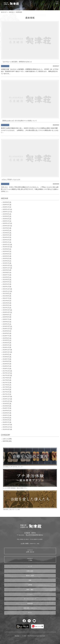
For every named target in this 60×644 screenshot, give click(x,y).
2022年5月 (6, 280)
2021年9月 (6, 294)
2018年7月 (6, 359)
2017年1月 (6, 394)
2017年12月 (6, 371)
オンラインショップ (30, 599)
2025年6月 (6, 216)
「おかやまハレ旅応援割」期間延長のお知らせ (17, 62)
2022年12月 (6, 265)
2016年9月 (6, 404)
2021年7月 (6, 298)
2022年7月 (6, 275)
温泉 (30, 580)
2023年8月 (6, 251)
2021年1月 (6, 308)
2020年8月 (6, 317)
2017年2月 (6, 392)
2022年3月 (6, 284)
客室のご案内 (30, 576)
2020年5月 (6, 322)
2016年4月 (6, 415)
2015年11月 (6, 427)
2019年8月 (6, 333)
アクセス (30, 594)
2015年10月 (6, 429)
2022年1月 (6, 287)
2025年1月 (6, 221)
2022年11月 (6, 268)
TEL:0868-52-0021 (23, 539)
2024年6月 (6, 233)
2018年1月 (6, 368)
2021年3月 (6, 305)
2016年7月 (6, 408)
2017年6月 (6, 385)
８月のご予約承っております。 (12, 180)
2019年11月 (6, 329)
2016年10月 (6, 401)
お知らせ (5, 66)
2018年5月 (6, 364)
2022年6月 (6, 277)
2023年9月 (6, 249)
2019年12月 (6, 326)
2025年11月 (6, 212)
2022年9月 (6, 270)
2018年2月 (6, 366)
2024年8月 (6, 230)
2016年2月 (6, 420)
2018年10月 (6, 352)
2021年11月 (6, 291)
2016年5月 (6, 413)
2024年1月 (6, 242)
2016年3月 (6, 418)
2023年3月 (6, 258)
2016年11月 (6, 399)
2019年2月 (6, 345)
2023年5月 (6, 256)
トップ (30, 566)
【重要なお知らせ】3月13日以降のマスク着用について (19, 121)
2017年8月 (6, 380)
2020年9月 (6, 315)
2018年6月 (6, 361)
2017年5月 (6, 387)
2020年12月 (6, 310)
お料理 (30, 585)
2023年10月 (6, 247)
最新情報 (11, 12)
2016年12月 (6, 396)
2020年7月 (6, 319)
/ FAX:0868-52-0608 (36, 539)
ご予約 (30, 559)
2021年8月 (6, 296)
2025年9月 (6, 214)
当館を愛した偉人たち (30, 608)
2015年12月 (6, 425)
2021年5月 (6, 303)
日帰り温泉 (30, 571)
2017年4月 (6, 389)
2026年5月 (6, 205)
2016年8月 (6, 406)
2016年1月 (6, 422)
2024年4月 (6, 237)
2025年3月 (6, 219)
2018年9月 (6, 354)
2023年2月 (6, 261)
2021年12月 (6, 289)
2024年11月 (6, 223)
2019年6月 (6, 338)
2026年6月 (6, 202)
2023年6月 (6, 254)
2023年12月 (6, 244)
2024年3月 (6, 240)
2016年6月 (6, 411)
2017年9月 (6, 378)
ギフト (30, 613)
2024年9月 (6, 228)
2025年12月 (6, 209)
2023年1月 (6, 263)
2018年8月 (6, 357)
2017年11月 (6, 373)
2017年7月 (6, 383)
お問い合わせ (30, 551)
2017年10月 (6, 375)
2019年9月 (6, 331)
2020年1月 (6, 324)
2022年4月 (6, 282)
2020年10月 (6, 312)
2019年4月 (6, 343)
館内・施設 (30, 589)
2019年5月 (6, 340)
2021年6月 (6, 301)
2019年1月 (6, 347)
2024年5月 (6, 235)
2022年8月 (6, 272)
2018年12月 (6, 350)
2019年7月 (6, 336)
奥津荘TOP (4, 12)
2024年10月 (6, 226)
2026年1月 (6, 207)
